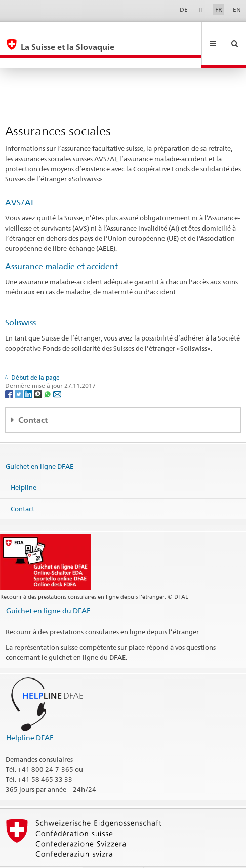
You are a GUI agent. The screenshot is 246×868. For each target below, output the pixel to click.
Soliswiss (20, 301)
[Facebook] (10, 372)
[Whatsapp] (48, 372)
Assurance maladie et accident (61, 244)
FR (219, 9)
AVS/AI (19, 181)
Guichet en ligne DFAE (39, 444)
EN (237, 9)
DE (184, 9)
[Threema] (39, 372)
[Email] (57, 372)
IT (201, 9)
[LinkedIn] (29, 372)
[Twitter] (19, 372)
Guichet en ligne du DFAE (48, 589)
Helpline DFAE (30, 716)
